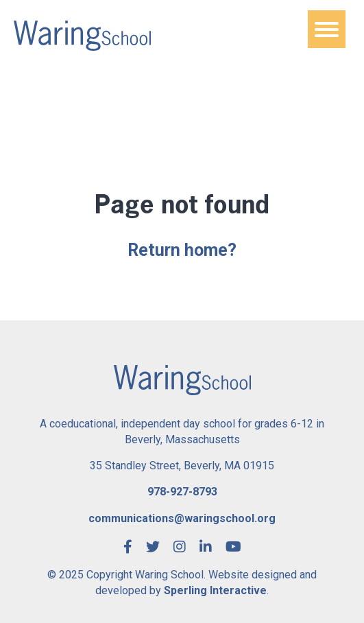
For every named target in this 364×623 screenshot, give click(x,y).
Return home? (182, 250)
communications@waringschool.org (182, 518)
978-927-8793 (182, 492)
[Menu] (327, 29)
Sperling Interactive (215, 590)
